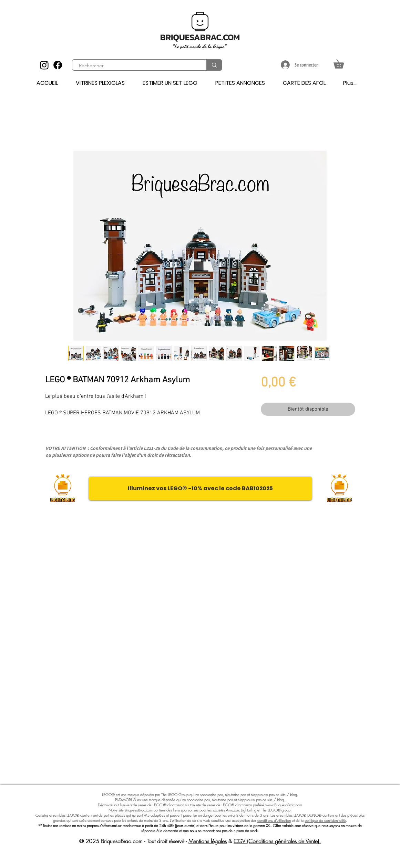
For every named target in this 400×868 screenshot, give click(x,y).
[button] (343, 62)
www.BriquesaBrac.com (284, 805)
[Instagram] (44, 65)
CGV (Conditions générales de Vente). (277, 841)
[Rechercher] (135, 66)
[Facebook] (58, 65)
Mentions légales (208, 841)
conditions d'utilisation (274, 820)
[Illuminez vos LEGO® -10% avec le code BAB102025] (200, 488)
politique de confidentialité (325, 820)
